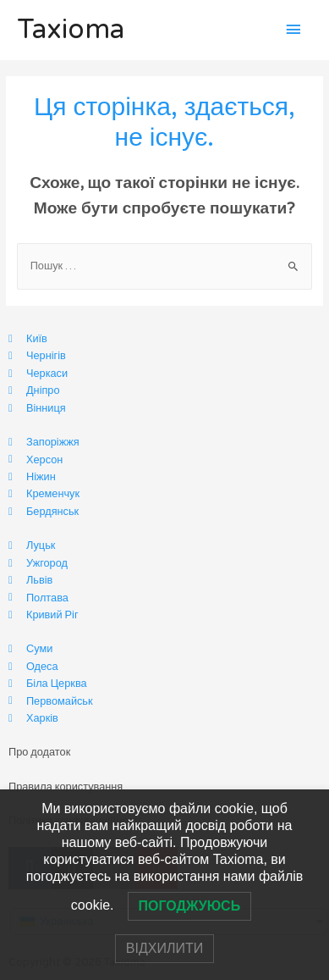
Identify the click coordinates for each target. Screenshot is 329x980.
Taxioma (71, 30)
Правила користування (66, 787)
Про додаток (39, 752)
